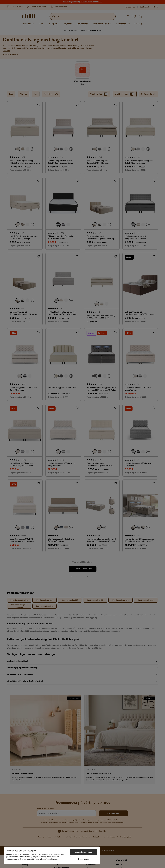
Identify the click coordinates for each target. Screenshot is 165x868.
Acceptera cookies (84, 852)
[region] (52, 855)
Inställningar (84, 859)
